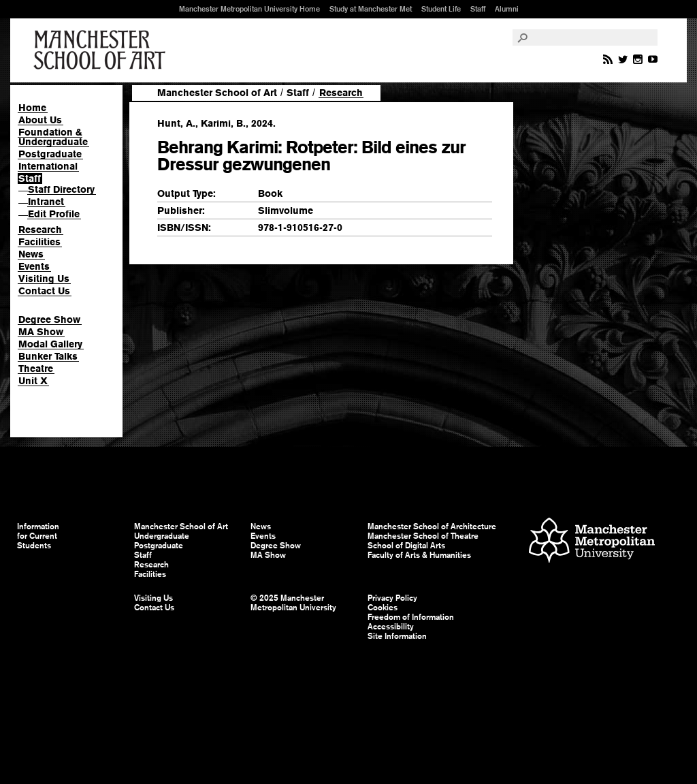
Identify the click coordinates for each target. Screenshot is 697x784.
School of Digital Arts (406, 546)
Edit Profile (54, 214)
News (31, 254)
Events (34, 266)
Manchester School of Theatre (423, 536)
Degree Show (49, 319)
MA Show (41, 332)
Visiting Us (44, 279)
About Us (40, 120)
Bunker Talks (48, 356)
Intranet (46, 202)
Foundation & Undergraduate (53, 137)
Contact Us (44, 291)
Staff (478, 9)
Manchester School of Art (102, 50)
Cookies (383, 608)
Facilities (39, 242)
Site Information (397, 636)
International (48, 166)
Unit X (33, 381)
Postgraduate (50, 154)
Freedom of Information (411, 617)
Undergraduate (162, 536)
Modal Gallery (50, 344)
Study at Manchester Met (371, 9)
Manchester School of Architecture (432, 527)
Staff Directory (61, 189)
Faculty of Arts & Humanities (419, 555)
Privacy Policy (392, 598)
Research (40, 230)
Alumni (507, 9)
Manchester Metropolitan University (592, 542)
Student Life (441, 9)
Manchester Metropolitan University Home (249, 9)
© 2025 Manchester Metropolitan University (293, 603)
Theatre (36, 369)
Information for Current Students (38, 536)
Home (32, 108)
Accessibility (391, 627)
